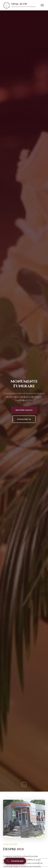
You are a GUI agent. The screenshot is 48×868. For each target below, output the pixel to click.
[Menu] (42, 5)
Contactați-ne (24, 419)
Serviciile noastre (24, 410)
